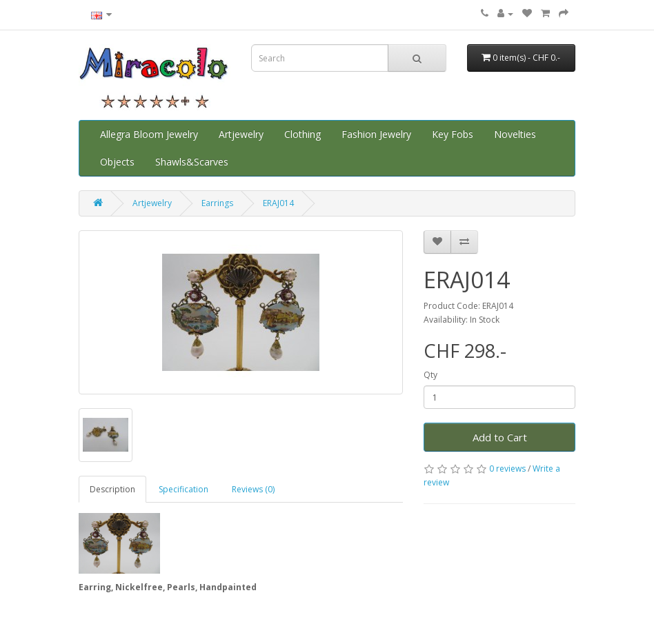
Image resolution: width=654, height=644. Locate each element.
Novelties (515, 134)
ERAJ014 (278, 203)
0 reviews (507, 469)
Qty (430, 375)
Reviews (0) (253, 489)
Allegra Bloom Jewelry (149, 134)
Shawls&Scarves (192, 162)
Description (112, 489)
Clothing (303, 134)
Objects (117, 162)
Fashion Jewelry (376, 134)
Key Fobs (453, 134)
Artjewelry (241, 134)
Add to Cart (500, 437)
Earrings (217, 203)
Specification (184, 489)
